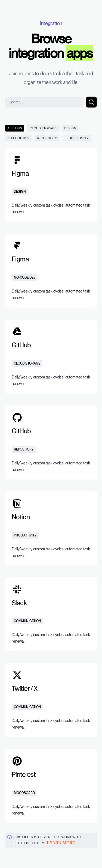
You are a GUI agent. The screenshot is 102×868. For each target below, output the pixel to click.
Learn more (61, 843)
